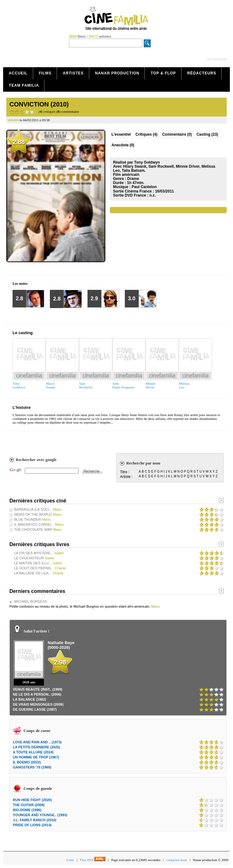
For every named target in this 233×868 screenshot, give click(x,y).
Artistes (73, 73)
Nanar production (117, 73)
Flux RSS (93, 860)
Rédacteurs (202, 73)
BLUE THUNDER (27, 519)
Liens (70, 860)
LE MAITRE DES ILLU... (33, 563)
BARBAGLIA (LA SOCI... (33, 509)
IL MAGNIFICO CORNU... (34, 524)
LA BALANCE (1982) (29, 699)
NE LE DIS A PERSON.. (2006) (37, 694)
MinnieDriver (151, 385)
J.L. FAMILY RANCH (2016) (35, 820)
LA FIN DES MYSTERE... (34, 553)
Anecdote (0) (123, 145)
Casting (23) (207, 134)
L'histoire (22, 407)
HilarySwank (50, 385)
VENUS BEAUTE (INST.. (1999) (38, 689)
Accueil (18, 73)
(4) (146, 134)
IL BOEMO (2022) (27, 762)
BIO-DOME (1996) (27, 810)
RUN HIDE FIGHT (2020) (32, 800)
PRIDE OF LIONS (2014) (32, 825)
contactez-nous (177, 860)
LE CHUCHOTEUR (29, 558)
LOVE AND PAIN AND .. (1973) (37, 742)
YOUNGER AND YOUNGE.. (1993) (40, 815)
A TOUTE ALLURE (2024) (33, 752)
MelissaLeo (184, 385)
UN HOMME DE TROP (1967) (36, 757)
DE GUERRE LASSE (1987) (35, 709)
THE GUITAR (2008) (29, 805)
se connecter (217, 59)
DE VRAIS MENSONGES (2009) (38, 704)
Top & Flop (163, 73)
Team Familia (24, 85)
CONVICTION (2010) (39, 104)
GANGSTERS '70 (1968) (32, 767)
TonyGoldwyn (19, 385)
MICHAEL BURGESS (31, 601)
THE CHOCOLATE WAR (33, 529)
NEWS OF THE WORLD (33, 514)
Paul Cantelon (144, 187)
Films (45, 73)
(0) (177, 134)
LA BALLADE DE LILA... (33, 573)
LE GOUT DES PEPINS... (34, 568)
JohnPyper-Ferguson (123, 385)
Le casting (23, 333)
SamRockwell (86, 385)
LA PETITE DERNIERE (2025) (37, 747)
